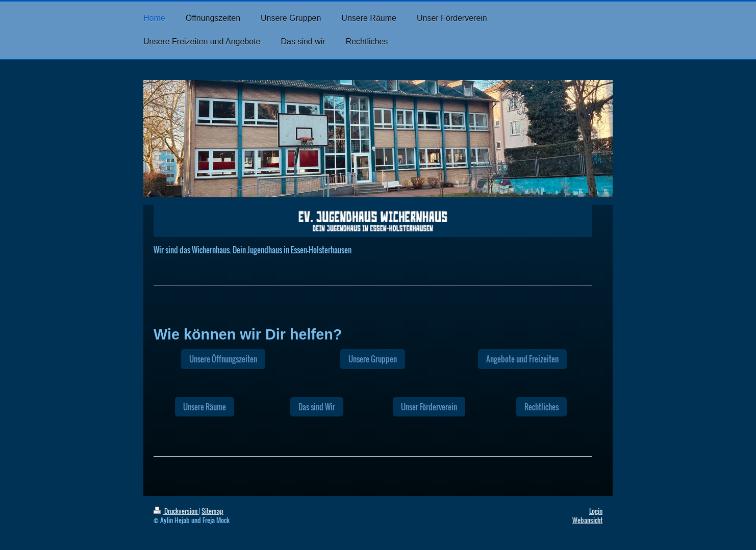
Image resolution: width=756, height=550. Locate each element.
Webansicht (587, 520)
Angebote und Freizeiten (522, 359)
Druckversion (176, 511)
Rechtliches (541, 407)
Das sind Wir (317, 407)
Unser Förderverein (429, 407)
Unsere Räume (205, 407)
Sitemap (212, 511)
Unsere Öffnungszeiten (223, 359)
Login (596, 511)
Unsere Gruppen (373, 359)
